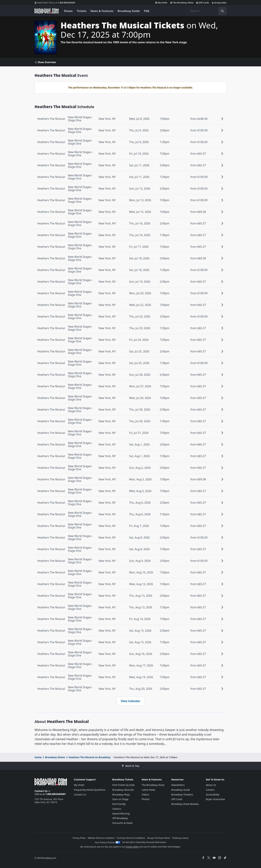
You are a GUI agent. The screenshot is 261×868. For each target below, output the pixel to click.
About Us (211, 785)
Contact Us (41, 791)
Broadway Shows (54, 757)
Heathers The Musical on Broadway (88, 757)
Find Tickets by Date (124, 785)
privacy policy (132, 847)
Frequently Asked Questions (90, 790)
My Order (161, 3)
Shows (68, 11)
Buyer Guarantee (215, 799)
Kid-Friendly (119, 804)
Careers (210, 790)
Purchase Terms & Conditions (131, 838)
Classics (117, 809)
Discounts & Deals (123, 823)
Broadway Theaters (182, 795)
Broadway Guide (129, 11)
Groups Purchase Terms (159, 838)
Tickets (82, 11)
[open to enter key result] (222, 11)
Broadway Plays (121, 795)
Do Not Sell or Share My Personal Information (144, 842)
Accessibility (213, 795)
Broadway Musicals (123, 790)
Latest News (148, 790)
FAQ (147, 11)
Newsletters (178, 785)
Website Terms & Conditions (101, 838)
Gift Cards (203, 3)
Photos (146, 799)
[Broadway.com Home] (47, 11)
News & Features (102, 11)
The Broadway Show (182, 3)
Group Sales (219, 3)
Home (38, 757)
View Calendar (130, 701)
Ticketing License (180, 838)
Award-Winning (121, 814)
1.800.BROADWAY (55, 3)
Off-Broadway (120, 818)
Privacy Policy (79, 838)
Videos (145, 795)
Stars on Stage (120, 799)
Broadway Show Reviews (185, 804)
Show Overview (45, 62)
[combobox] (207, 11)
